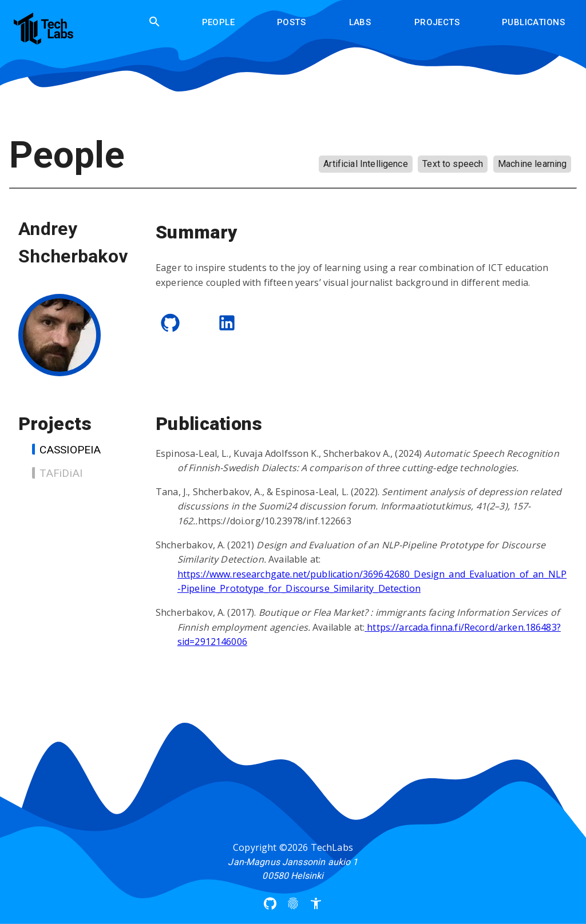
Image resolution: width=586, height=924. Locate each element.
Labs (360, 22)
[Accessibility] (316, 903)
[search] (155, 22)
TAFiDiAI (57, 473)
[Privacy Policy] (293, 903)
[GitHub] (170, 323)
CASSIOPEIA (66, 450)
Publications (533, 22)
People (219, 22)
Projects (437, 22)
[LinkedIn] (227, 323)
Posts (291, 22)
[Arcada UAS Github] (270, 903)
